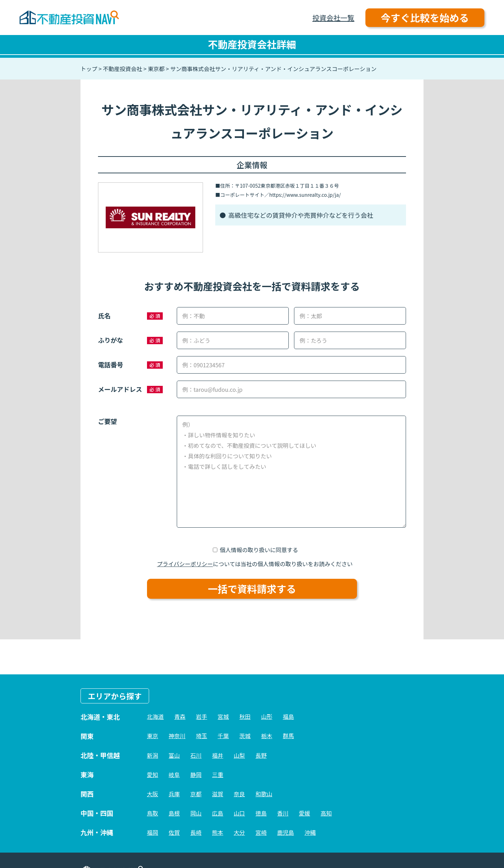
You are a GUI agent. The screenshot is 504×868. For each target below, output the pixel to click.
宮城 (223, 716)
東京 (153, 736)
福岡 (153, 832)
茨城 (245, 736)
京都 (196, 794)
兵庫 (174, 794)
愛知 (153, 775)
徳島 (261, 813)
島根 (174, 813)
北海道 (155, 716)
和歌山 (264, 794)
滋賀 (218, 794)
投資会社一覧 (333, 18)
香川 (283, 813)
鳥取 (153, 813)
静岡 (196, 775)
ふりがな (111, 340)
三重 (218, 775)
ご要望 (107, 421)
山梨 (239, 755)
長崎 (196, 832)
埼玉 (202, 736)
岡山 (196, 813)
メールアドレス (120, 389)
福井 (218, 755)
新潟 (153, 755)
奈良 (239, 794)
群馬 (288, 736)
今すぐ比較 (425, 18)
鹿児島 (286, 832)
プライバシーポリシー (185, 564)
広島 (218, 813)
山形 (267, 716)
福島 (288, 716)
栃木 (267, 736)
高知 (326, 813)
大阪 (153, 794)
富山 (174, 755)
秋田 (245, 716)
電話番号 (111, 364)
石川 (196, 755)
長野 (261, 755)
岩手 (202, 716)
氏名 (104, 315)
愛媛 (304, 813)
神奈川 (177, 736)
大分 (239, 832)
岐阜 (174, 775)
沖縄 (310, 832)
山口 (239, 813)
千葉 (223, 736)
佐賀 (174, 832)
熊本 (218, 832)
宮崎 (261, 832)
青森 (180, 716)
